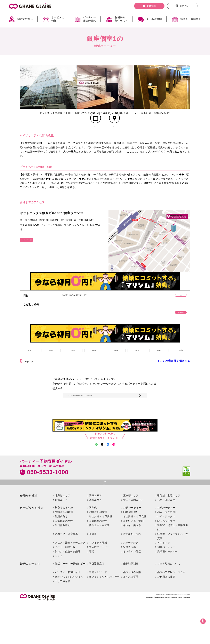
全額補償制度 (131, 604)
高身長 (93, 574)
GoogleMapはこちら (34, 251)
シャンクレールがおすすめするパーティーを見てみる (104, 421)
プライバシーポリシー (169, 636)
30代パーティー (166, 548)
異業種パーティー (168, 592)
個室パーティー (166, 588)
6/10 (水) (51, 366)
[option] (48, 87)
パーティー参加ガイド (68, 613)
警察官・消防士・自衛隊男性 (173, 568)
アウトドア (164, 583)
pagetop (105, 523)
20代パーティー (132, 548)
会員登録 (151, 6)
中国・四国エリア (134, 540)
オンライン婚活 (132, 592)
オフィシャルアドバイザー (104, 617)
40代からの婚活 (64, 553)
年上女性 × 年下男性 (101, 557)
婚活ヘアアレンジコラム (171, 613)
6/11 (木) (73, 366)
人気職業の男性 (98, 562)
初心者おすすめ (64, 548)
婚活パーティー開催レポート (70, 606)
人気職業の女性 (64, 562)
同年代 (93, 548)
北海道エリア (63, 536)
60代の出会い (131, 553)
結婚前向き (61, 557)
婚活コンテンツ (30, 605)
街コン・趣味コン (191, 19)
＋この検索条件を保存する (174, 379)
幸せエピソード (98, 613)
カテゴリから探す (32, 549)
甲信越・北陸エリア (169, 536)
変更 (171, 304)
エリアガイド (63, 622)
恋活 (92, 592)
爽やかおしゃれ (132, 574)
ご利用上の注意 (166, 617)
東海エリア (61, 540)
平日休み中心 (63, 566)
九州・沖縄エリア (168, 540)
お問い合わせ (122, 636)
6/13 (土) (116, 366)
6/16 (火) (180, 366)
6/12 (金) (94, 366)
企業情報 (108, 636)
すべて (29, 366)
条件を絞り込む (171, 324)
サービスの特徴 (58, 19)
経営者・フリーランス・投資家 (173, 577)
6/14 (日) (137, 366)
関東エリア (95, 536)
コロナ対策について (169, 604)
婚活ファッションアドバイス (69, 617)
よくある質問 (154, 19)
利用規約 (186, 636)
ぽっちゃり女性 (166, 562)
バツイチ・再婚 (98, 583)
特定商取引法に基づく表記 (143, 636)
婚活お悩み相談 (132, 613)
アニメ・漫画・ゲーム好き (70, 583)
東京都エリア (131, 536)
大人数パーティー (99, 588)
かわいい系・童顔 (134, 562)
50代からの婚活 (98, 553)
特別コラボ (130, 588)
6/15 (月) (159, 366)
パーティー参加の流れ (89, 19)
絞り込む (199, 621)
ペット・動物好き (65, 588)
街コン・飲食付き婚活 (68, 592)
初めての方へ (25, 19)
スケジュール (96, 134)
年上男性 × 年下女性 (135, 557)
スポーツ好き (131, 583)
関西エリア (95, 540)
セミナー (60, 597)
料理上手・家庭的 (99, 566)
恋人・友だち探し (168, 553)
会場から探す (29, 536)
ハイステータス (166, 557)
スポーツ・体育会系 (66, 574)
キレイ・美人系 (132, 566)
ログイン (184, 6)
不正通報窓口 (97, 604)
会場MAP (114, 134)
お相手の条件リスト (121, 19)
